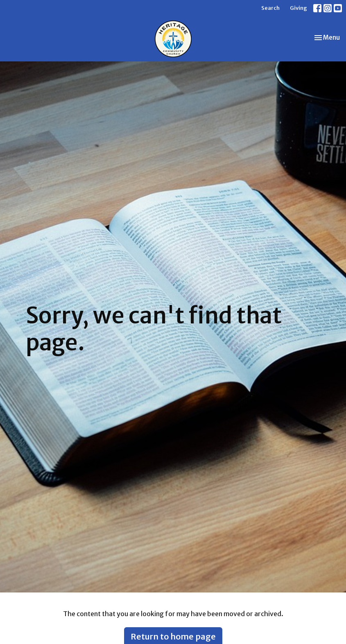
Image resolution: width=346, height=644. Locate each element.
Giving (299, 8)
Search (270, 8)
